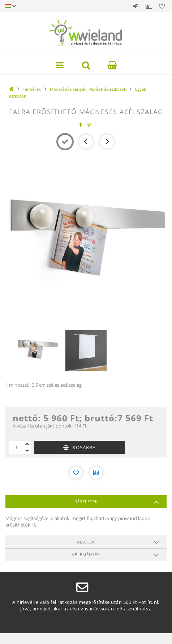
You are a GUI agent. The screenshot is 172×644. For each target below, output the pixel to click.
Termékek (32, 89)
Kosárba (84, 447)
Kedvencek (162, 6)
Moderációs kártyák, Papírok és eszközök (88, 89)
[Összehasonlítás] (96, 473)
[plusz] (27, 444)
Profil (149, 6)
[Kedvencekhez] (76, 473)
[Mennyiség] (16, 447)
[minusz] (27, 451)
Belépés (136, 6)
